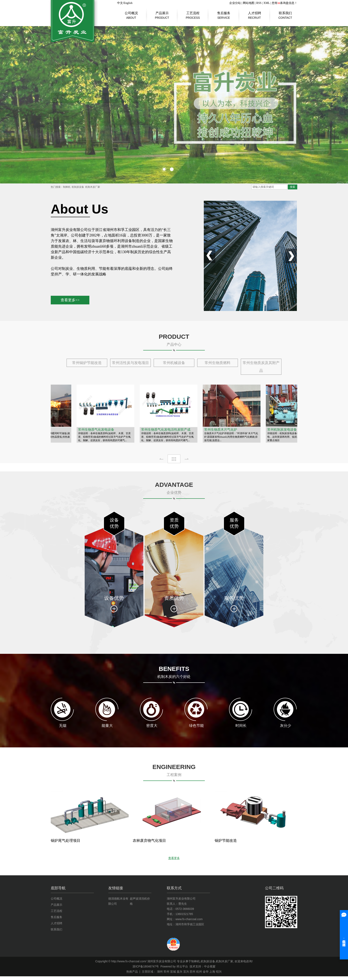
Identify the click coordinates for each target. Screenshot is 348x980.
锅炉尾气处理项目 (66, 841)
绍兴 (219, 972)
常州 (166, 972)
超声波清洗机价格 (140, 901)
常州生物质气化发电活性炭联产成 (167, 430)
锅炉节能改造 (226, 841)
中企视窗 (210, 966)
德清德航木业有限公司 (118, 901)
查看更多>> (70, 300)
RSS (259, 3)
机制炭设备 (78, 187)
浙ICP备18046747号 (146, 966)
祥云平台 (182, 966)
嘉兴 (180, 972)
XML (267, 3)
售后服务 (224, 13)
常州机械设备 (174, 363)
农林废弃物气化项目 (149, 841)
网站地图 (249, 3)
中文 (120, 3)
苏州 (192, 972)
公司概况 (131, 13)
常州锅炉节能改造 (87, 363)
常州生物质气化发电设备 (97, 430)
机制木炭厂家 (93, 187)
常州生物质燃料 (218, 363)
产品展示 (162, 13)
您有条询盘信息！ (285, 3)
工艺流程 (193, 13)
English (128, 3)
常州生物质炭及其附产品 (261, 367)
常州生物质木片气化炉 (221, 430)
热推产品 (132, 972)
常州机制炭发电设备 (283, 430)
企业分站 (235, 3)
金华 (206, 972)
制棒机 (67, 187)
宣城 (173, 972)
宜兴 (186, 972)
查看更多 (174, 858)
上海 (212, 972)
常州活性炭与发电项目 (130, 363)
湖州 (160, 972)
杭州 (199, 972)
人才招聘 (254, 13)
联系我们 (285, 13)
